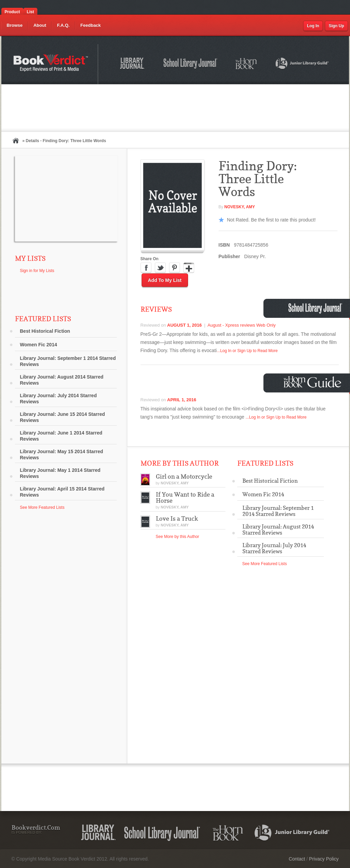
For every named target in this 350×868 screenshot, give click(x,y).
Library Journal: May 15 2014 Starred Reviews (62, 455)
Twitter (160, 268)
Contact (297, 859)
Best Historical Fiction (45, 331)
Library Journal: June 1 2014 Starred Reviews (61, 436)
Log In (313, 26)
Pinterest (174, 268)
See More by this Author (178, 537)
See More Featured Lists (42, 507)
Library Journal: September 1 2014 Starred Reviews (68, 361)
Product (12, 12)
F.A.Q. (63, 25)
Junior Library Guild (302, 64)
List (30, 12)
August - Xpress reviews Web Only (242, 325)
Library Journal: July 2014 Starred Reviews (58, 399)
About (40, 25)
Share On (150, 259)
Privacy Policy (324, 859)
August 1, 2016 (184, 325)
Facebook (146, 268)
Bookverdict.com (51, 64)
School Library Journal (191, 64)
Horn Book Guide (313, 382)
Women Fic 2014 (39, 345)
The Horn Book (247, 64)
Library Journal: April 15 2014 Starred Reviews (62, 492)
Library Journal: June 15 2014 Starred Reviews (63, 417)
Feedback (91, 25)
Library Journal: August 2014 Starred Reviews (62, 380)
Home (16, 141)
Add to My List (165, 280)
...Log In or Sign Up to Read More (247, 351)
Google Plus (189, 268)
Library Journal (133, 64)
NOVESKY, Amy (240, 207)
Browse (15, 25)
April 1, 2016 (182, 400)
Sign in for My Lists (37, 271)
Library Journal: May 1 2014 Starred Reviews (60, 473)
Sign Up (336, 26)
